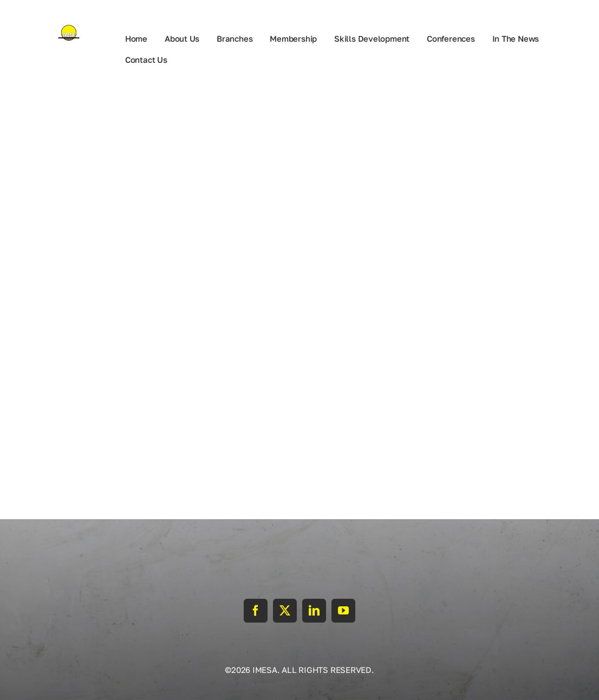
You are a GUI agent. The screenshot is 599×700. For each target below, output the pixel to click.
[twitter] (285, 611)
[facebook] (256, 611)
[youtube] (343, 611)
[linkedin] (314, 611)
